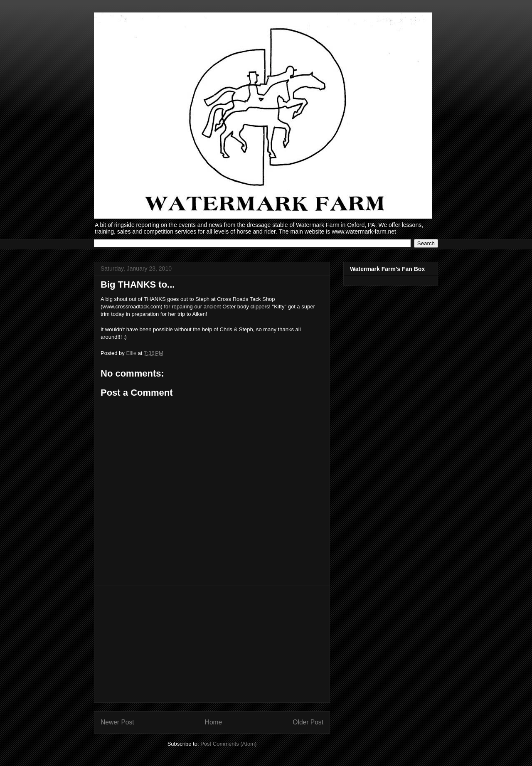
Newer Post (117, 722)
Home (214, 722)
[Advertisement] (212, 644)
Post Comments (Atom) (228, 744)
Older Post (308, 722)
